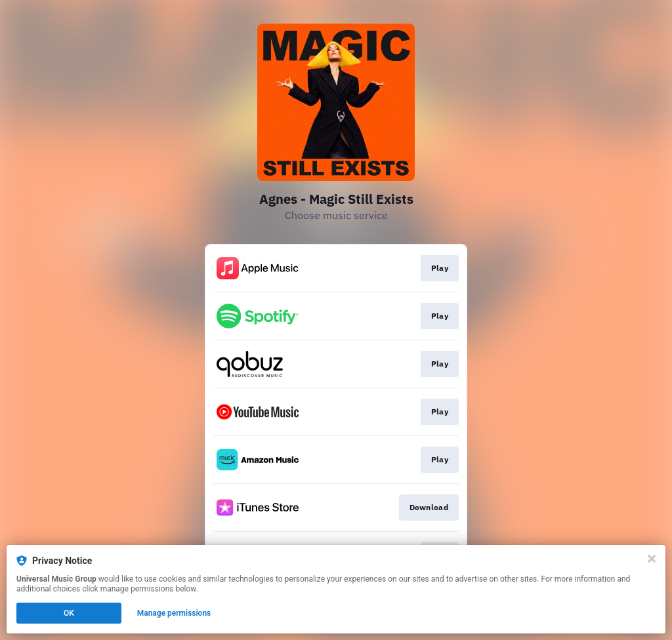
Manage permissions (174, 613)
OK (69, 613)
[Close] (652, 559)
